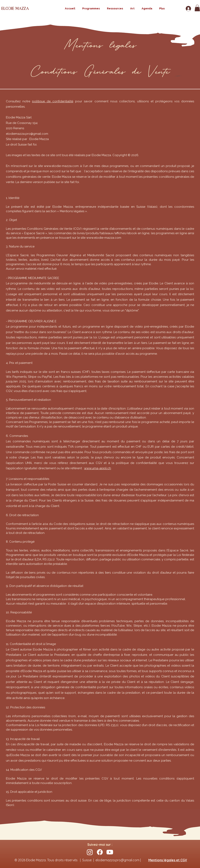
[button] (197, 8)
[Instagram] (90, 852)
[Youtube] (110, 852)
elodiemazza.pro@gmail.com (27, 134)
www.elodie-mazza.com (61, 166)
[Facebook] (100, 852)
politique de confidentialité (53, 101)
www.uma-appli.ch (98, 468)
